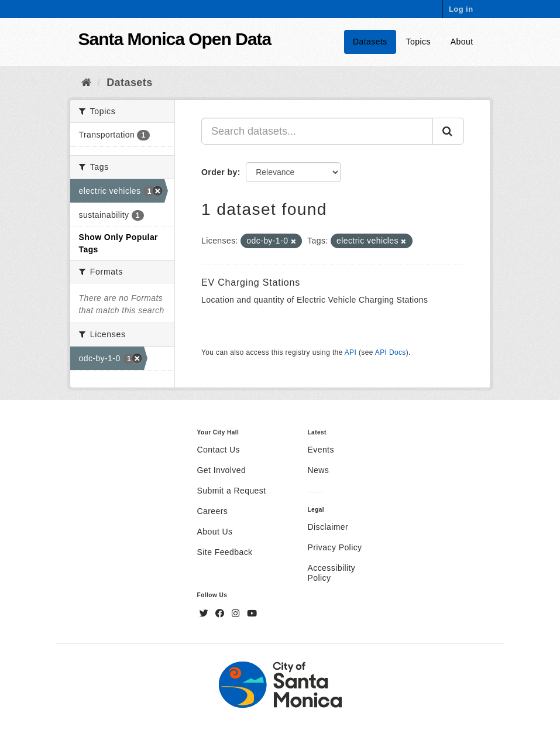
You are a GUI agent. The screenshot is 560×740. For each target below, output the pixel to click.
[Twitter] (205, 614)
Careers (213, 511)
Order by (219, 172)
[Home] (86, 83)
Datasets (370, 42)
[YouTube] (252, 614)
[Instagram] (237, 614)
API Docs (391, 352)
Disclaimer (328, 527)
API (351, 352)
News (319, 470)
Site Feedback (225, 552)
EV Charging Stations (251, 282)
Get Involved (222, 470)
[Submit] (448, 131)
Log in (461, 9)
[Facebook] (221, 614)
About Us (215, 532)
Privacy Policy (335, 547)
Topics (418, 42)
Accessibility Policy (332, 573)
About (462, 42)
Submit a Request (232, 491)
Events (321, 450)
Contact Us (219, 450)
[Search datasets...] (317, 131)
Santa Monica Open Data (175, 39)
